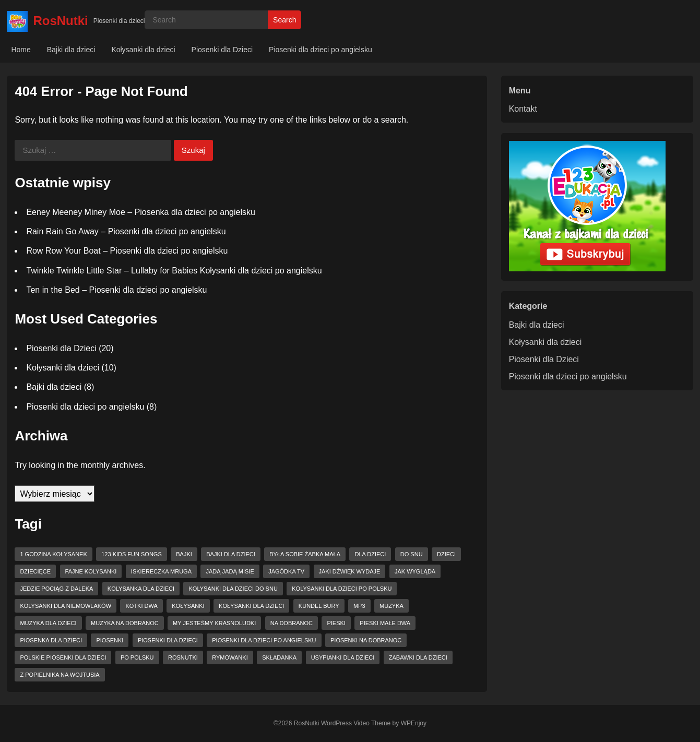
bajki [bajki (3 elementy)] (184, 554)
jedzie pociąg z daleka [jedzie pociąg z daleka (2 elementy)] (56, 589)
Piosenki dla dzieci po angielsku (321, 50)
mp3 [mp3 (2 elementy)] (359, 606)
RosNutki (60, 21)
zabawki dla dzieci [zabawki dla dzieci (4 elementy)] (418, 657)
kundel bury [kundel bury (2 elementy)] (319, 606)
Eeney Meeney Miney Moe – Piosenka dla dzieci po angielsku (140, 212)
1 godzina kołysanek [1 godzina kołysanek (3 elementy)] (53, 554)
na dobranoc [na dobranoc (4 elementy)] (292, 623)
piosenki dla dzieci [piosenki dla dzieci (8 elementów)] (168, 640)
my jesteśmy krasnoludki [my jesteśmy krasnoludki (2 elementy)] (214, 623)
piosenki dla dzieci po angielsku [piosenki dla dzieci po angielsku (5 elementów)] (264, 640)
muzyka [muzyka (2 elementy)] (391, 606)
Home (21, 50)
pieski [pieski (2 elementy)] (336, 623)
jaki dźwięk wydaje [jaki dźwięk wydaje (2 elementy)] (350, 571)
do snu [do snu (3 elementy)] (412, 554)
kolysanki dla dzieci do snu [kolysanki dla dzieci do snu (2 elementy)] (233, 589)
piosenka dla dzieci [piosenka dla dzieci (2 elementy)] (51, 640)
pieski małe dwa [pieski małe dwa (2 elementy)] (385, 623)
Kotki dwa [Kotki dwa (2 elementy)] (141, 606)
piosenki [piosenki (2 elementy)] (110, 640)
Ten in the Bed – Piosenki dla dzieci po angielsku (116, 290)
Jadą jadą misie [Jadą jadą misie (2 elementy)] (230, 571)
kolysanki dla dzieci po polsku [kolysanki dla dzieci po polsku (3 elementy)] (342, 589)
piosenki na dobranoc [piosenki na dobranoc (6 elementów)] (366, 640)
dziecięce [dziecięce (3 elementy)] (35, 571)
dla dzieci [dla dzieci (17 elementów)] (370, 554)
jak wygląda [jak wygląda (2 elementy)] (415, 571)
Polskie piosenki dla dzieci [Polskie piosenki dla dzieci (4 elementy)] (63, 657)
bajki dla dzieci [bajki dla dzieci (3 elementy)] (231, 554)
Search (284, 20)
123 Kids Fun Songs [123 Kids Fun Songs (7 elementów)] (132, 554)
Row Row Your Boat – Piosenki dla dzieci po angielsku (127, 251)
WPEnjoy (414, 723)
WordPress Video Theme (356, 723)
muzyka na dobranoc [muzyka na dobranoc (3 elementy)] (125, 623)
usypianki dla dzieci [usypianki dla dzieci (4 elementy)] (343, 657)
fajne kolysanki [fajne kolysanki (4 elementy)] (91, 571)
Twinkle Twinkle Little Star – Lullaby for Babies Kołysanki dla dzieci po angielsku (174, 271)
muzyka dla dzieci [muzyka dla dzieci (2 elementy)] (48, 623)
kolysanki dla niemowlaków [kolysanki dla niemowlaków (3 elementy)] (66, 606)
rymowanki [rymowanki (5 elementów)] (230, 657)
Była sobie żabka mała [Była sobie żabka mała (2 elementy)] (305, 554)
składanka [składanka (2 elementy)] (279, 657)
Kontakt (523, 109)
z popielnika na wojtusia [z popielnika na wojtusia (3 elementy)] (60, 675)
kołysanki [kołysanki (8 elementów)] (188, 606)
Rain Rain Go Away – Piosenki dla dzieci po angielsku (126, 231)
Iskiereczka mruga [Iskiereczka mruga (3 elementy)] (161, 571)
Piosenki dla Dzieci (222, 50)
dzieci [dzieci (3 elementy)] (446, 554)
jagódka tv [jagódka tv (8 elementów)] (286, 571)
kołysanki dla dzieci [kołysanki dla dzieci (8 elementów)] (251, 606)
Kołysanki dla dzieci (143, 50)
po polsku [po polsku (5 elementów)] (137, 657)
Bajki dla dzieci (71, 50)
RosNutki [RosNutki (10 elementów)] (183, 657)
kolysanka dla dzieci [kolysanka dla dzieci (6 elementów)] (141, 589)
